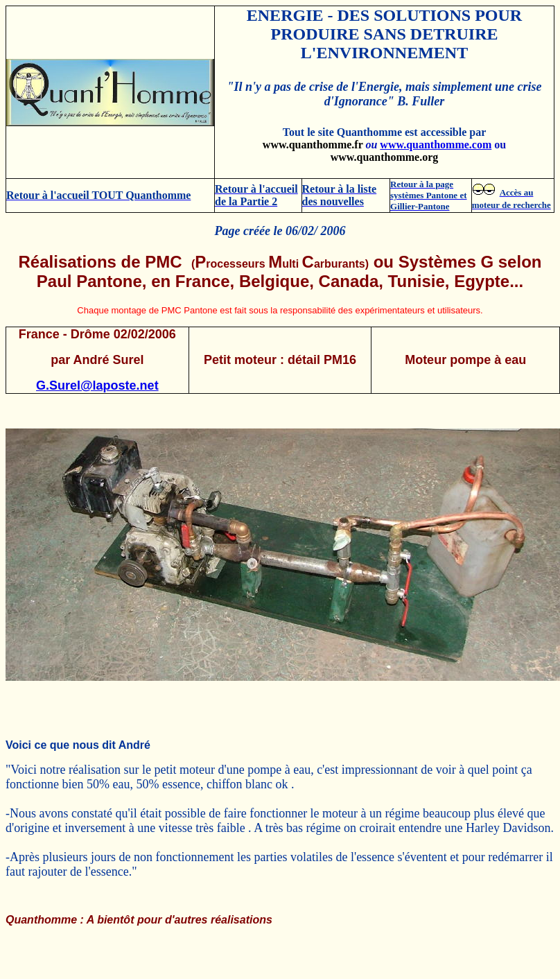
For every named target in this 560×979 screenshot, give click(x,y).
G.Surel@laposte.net (97, 385)
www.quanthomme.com (436, 145)
